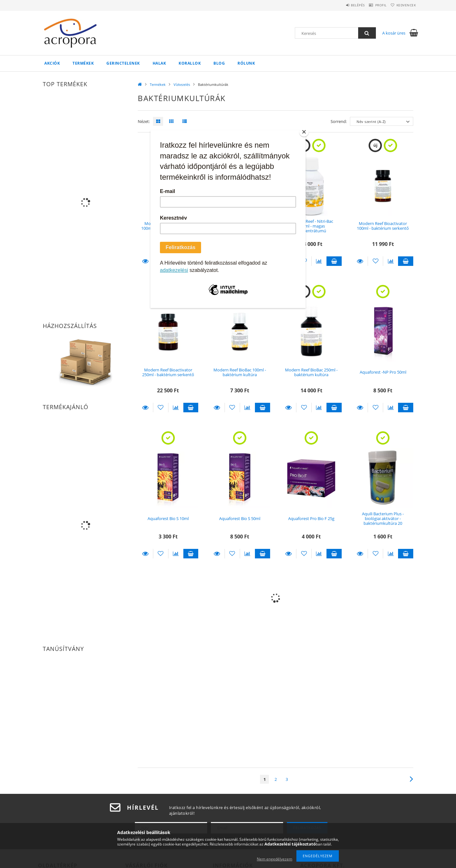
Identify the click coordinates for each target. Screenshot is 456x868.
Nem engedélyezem (275, 859)
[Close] (304, 132)
